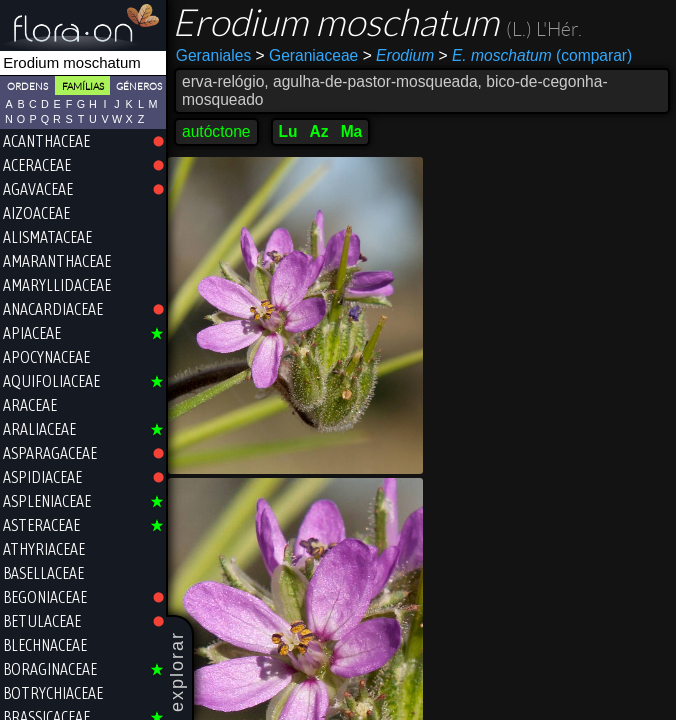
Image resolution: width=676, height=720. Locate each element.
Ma (352, 131)
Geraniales (213, 55)
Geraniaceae (307, 55)
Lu (288, 131)
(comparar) (536, 56)
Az (319, 131)
